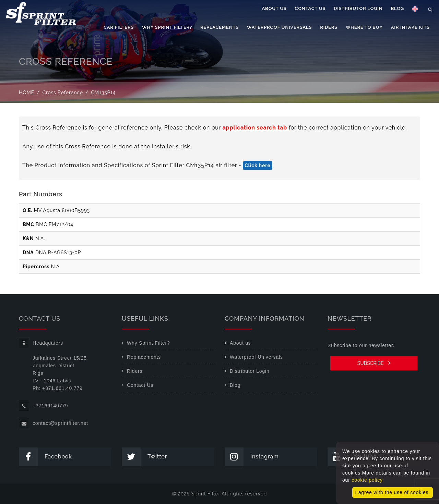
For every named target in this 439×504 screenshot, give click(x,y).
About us (274, 8)
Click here (257, 165)
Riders (329, 27)
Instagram (252, 457)
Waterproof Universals (279, 27)
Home (27, 93)
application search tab (256, 128)
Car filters (119, 27)
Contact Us (310, 8)
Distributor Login (358, 8)
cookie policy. (368, 480)
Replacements (219, 27)
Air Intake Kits (410, 27)
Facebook (45, 457)
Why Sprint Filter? (167, 27)
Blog (398, 8)
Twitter (144, 457)
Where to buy (364, 27)
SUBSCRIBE (374, 363)
